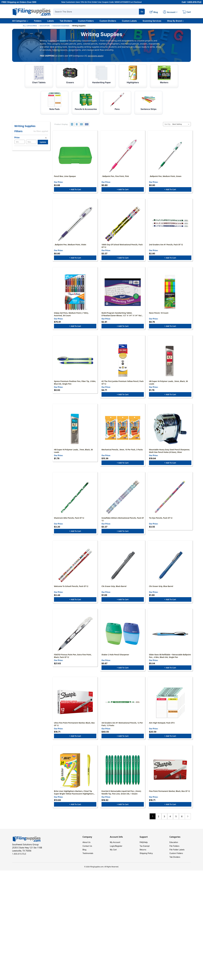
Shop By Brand (175, 21)
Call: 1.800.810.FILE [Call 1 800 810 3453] (192, 2)
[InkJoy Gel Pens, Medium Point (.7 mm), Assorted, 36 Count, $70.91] (75, 294)
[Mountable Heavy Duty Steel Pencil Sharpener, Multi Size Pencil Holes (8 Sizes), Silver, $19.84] (170, 432)
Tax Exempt (145, 853)
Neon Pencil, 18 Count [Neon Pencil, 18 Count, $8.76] (159, 315)
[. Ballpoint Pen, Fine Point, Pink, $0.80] (123, 156)
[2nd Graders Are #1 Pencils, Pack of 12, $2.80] (170, 225)
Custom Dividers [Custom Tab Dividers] (108, 21)
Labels (51, 21)
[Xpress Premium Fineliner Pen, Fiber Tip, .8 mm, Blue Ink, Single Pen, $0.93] (75, 363)
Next (188, 823)
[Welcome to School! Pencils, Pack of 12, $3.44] (75, 570)
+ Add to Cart (75, 190)
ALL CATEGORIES (30, 26)
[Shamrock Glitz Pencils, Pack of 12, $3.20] (75, 501)
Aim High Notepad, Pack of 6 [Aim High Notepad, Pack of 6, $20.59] (162, 729)
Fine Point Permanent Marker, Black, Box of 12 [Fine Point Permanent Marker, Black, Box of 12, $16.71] (169, 798)
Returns (143, 857)
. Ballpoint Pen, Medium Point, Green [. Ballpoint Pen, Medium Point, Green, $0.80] (165, 177)
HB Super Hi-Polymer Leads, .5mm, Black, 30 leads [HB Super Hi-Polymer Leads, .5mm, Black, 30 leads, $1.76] (168, 385)
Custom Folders (86, 21)
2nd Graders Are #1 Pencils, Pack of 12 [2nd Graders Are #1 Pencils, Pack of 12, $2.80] (166, 246)
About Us (86, 849)
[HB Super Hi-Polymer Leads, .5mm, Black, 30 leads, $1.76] (170, 363)
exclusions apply (95, 56)
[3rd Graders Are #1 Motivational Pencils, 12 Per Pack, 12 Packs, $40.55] (123, 708)
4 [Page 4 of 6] (170, 823)
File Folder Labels (177, 857)
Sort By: (168, 124)
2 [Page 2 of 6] (159, 823)
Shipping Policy (146, 860)
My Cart (113, 857)
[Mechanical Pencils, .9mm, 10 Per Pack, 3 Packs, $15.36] (123, 432)
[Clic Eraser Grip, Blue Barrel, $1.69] (170, 570)
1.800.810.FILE (19, 860)
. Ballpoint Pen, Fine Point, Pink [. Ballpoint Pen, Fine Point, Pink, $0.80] (115, 177)
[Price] (31, 137)
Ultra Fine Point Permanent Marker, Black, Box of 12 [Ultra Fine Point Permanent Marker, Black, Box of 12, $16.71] (74, 730)
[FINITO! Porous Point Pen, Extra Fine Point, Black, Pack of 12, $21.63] (75, 639)
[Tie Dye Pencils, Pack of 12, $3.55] (170, 501)
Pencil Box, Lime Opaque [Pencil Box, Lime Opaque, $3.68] (65, 177)
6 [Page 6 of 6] (182, 823)
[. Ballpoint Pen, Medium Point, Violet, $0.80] (75, 225)
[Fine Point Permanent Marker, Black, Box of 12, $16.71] (170, 777)
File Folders (174, 853)
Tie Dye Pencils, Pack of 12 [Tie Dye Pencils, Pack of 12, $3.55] (161, 522)
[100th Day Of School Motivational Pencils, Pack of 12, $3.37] (123, 225)
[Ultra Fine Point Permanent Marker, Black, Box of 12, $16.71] (75, 708)
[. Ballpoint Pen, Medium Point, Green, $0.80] (170, 156)
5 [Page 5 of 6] (176, 823)
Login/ (113, 853)
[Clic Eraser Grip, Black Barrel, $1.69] (123, 570)
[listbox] (181, 124)
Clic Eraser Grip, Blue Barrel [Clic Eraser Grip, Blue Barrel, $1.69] (161, 591)
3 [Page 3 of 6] (164, 823)
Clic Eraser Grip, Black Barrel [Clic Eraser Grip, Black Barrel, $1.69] (114, 591)
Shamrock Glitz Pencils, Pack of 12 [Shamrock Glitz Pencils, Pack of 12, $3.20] (69, 522)
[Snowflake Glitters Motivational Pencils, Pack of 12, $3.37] (123, 501)
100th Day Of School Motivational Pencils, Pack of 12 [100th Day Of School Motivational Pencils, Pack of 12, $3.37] (122, 247)
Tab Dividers (66, 21)
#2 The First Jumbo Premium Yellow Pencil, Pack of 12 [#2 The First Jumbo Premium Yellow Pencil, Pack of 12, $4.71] (123, 385)
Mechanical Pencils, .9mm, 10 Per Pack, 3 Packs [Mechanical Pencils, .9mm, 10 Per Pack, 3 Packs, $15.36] (122, 453)
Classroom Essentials (61, 26)
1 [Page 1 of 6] (153, 823)
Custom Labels (129, 21)
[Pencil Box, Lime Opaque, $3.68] (75, 156)
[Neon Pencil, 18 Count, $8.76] (170, 294)
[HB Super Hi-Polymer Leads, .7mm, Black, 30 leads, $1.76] (75, 432)
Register (119, 853)
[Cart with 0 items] (187, 12)
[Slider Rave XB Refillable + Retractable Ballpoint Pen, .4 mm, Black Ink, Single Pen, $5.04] (170, 639)
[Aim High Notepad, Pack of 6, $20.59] (170, 708)
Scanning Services (152, 21)
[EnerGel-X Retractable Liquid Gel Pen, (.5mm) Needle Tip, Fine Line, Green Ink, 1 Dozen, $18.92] (123, 777)
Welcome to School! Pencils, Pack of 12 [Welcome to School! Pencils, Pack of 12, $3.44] (71, 591)
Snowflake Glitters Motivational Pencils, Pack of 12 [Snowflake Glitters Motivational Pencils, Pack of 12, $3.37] (123, 523)
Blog (84, 857)
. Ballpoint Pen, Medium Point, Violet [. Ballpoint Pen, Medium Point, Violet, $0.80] (70, 246)
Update (43, 142)
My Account (115, 849)
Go (142, 12)
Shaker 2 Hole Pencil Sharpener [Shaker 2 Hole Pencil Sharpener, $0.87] (115, 660)
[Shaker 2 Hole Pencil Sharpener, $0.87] (123, 639)
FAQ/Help (144, 849)
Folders (38, 21)
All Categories (20, 21)
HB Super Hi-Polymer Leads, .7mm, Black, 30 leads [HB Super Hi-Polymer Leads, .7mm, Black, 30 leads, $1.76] (73, 454)
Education (174, 849)
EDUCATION (45, 26)
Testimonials (88, 860)
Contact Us (87, 853)
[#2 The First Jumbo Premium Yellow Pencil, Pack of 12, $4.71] (123, 363)
